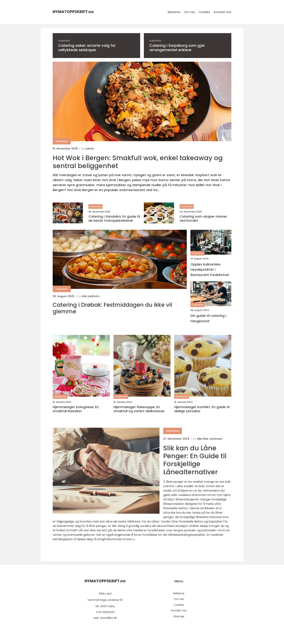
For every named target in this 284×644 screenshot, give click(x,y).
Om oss (189, 12)
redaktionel (60, 396)
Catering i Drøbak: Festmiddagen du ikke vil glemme (112, 308)
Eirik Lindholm (91, 296)
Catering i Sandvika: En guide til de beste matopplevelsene (114, 218)
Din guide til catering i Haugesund (208, 318)
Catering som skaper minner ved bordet (203, 218)
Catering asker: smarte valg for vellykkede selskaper (87, 48)
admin (90, 149)
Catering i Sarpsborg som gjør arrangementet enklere (177, 48)
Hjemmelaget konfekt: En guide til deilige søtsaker (202, 409)
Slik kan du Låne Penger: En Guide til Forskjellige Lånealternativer (195, 460)
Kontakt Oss (222, 12)
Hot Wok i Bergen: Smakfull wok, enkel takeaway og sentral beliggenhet (138, 162)
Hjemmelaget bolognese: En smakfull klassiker (76, 409)
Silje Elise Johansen (210, 439)
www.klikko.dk (108, 618)
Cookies (204, 12)
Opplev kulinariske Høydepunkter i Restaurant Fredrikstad (210, 270)
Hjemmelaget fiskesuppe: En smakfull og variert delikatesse (139, 409)
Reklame (174, 12)
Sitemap (179, 616)
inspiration (64, 41)
